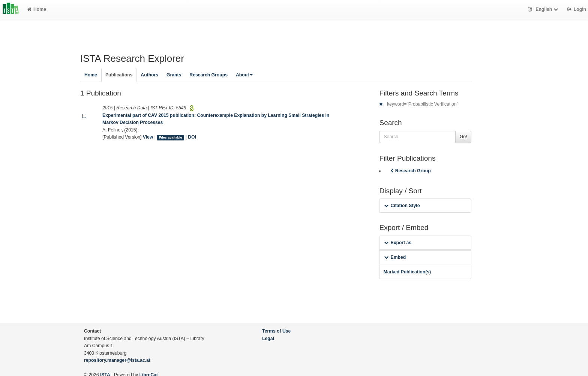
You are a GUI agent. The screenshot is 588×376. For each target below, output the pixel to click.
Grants (174, 75)
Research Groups (208, 75)
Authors (149, 75)
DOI (192, 137)
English (544, 9)
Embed (395, 257)
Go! (463, 137)
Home (37, 9)
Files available (171, 137)
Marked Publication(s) (407, 272)
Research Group (410, 171)
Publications (119, 75)
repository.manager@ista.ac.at (117, 360)
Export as (398, 243)
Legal (268, 339)
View (148, 137)
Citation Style (402, 206)
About (244, 75)
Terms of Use (276, 331)
